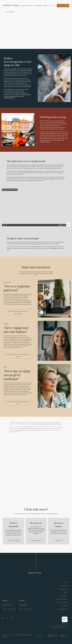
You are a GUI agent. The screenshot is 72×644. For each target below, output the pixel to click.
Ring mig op (58, 540)
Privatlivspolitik (22, 635)
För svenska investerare (63, 609)
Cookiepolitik (28, 635)
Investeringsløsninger (38, 6)
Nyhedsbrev (65, 582)
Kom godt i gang (23, 6)
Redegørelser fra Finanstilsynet (61, 599)
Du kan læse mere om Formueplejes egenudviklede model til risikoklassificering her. (17, 96)
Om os (54, 6)
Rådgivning (30, 6)
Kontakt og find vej (64, 586)
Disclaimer (5, 636)
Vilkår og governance (63, 596)
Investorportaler (64, 606)
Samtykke (66, 592)
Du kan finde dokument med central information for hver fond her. (30, 430)
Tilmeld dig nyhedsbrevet (36, 540)
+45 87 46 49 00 (11, 609)
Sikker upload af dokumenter (62, 602)
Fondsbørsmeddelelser (63, 589)
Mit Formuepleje (64, 624)
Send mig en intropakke (14, 540)
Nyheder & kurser (47, 6)
